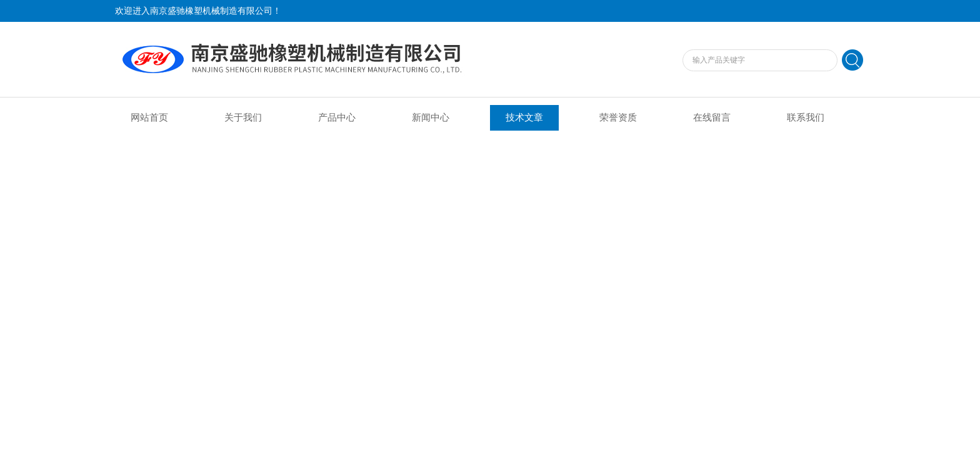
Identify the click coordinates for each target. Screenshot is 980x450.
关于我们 (243, 117)
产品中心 (337, 117)
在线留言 (712, 117)
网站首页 (149, 117)
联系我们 (806, 117)
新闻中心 (431, 117)
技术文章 (524, 117)
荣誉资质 (618, 117)
